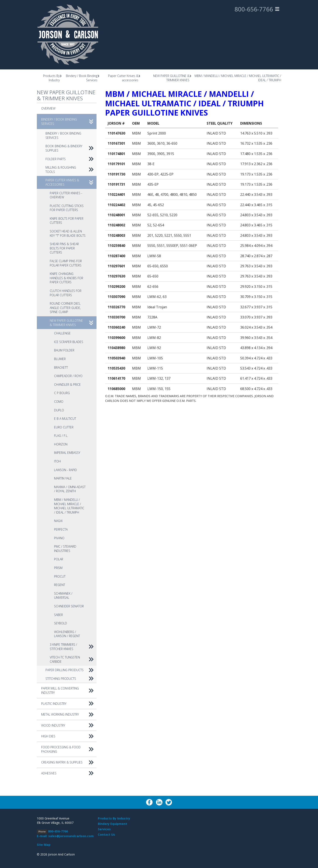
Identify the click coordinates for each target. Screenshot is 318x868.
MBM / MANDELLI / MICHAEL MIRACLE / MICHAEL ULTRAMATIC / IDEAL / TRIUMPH (69, 506)
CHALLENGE (62, 333)
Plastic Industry (69, 704)
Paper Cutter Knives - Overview (66, 195)
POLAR (59, 559)
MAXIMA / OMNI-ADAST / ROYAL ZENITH (70, 489)
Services (104, 829)
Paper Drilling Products (71, 670)
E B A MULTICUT (65, 419)
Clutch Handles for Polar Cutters (66, 293)
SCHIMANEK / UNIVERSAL (63, 596)
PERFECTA (61, 529)
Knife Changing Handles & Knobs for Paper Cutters (66, 278)
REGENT (60, 585)
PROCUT (60, 576)
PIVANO (59, 538)
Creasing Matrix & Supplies (69, 762)
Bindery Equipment (112, 824)
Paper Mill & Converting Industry (69, 690)
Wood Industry (69, 725)
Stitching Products (71, 679)
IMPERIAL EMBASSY (67, 453)
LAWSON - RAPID (65, 470)
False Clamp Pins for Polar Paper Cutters (66, 263)
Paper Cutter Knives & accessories (123, 78)
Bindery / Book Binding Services (69, 121)
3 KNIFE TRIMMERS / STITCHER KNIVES (73, 647)
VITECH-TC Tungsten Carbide (73, 659)
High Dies (69, 736)
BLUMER (60, 359)
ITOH (57, 461)
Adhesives (69, 773)
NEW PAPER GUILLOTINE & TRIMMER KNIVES (171, 78)
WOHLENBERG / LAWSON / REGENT (67, 634)
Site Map (44, 845)
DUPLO (59, 410)
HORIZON (61, 444)
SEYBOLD (61, 623)
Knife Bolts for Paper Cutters (67, 221)
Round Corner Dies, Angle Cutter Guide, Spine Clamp (65, 308)
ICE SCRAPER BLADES (69, 342)
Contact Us (106, 834)
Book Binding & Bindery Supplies (71, 148)
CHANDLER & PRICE (67, 385)
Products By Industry (51, 78)
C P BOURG (62, 393)
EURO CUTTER (64, 427)
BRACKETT (61, 367)
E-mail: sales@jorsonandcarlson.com (65, 836)
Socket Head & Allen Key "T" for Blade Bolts (68, 233)
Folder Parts (71, 159)
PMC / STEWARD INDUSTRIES (65, 549)
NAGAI (58, 521)
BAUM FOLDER (64, 350)
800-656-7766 (254, 9)
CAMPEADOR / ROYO (68, 376)
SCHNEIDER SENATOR (69, 606)
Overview (48, 108)
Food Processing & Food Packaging (69, 749)
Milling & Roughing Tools (71, 170)
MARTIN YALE (63, 478)
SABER (58, 615)
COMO (59, 402)
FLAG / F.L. (61, 436)
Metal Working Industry (69, 714)
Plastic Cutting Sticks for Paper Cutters (67, 208)
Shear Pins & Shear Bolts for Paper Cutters (64, 248)
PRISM (58, 568)
